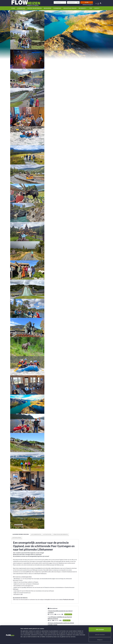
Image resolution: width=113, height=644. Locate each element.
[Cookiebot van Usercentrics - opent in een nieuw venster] (10, 641)
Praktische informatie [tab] (61, 534)
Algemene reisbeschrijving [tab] (21, 534)
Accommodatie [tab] (36, 534)
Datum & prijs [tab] (17, 538)
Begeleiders (48, 8)
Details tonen (85, 641)
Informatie (83, 8)
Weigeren (100, 634)
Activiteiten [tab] (47, 534)
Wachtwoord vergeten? (88, 5)
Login (87, 2)
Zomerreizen (21, 8)
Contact (97, 8)
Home (13, 8)
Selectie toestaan (100, 629)
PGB (91, 8)
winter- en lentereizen (34, 8)
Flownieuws (57, 8)
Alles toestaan (100, 623)
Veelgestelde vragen (70, 8)
